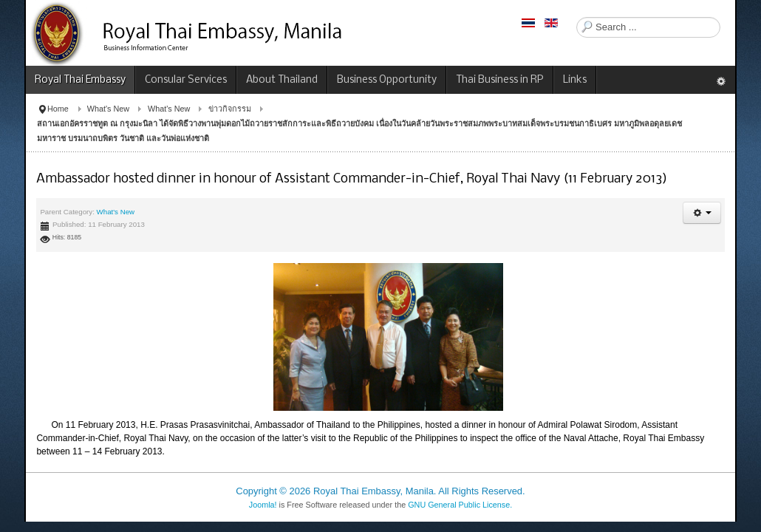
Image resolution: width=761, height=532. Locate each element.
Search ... (577, 17)
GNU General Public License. (460, 505)
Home (58, 109)
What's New (108, 109)
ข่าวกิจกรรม (230, 109)
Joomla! (263, 505)
